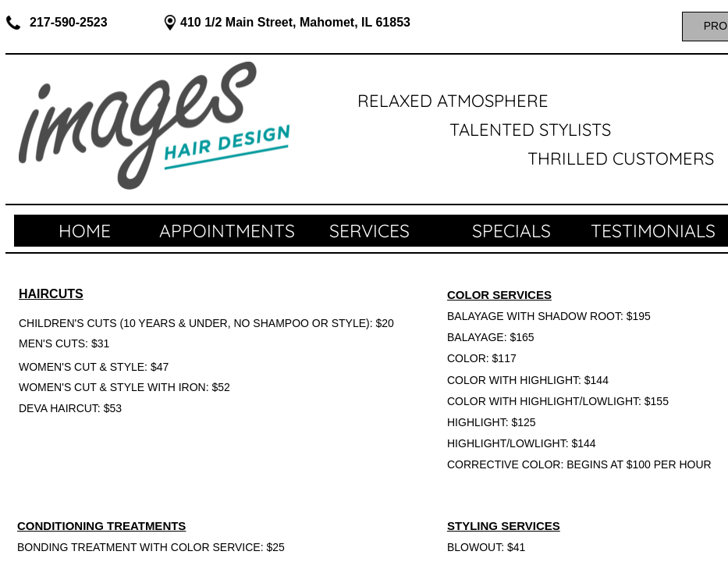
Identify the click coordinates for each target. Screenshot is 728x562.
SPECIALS (511, 231)
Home (85, 231)
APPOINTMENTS (227, 231)
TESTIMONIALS (653, 231)
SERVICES (369, 231)
